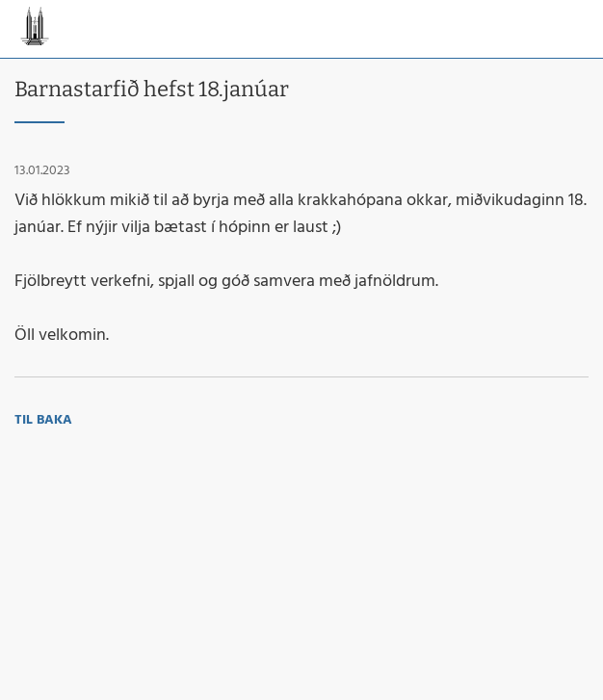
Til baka (43, 420)
